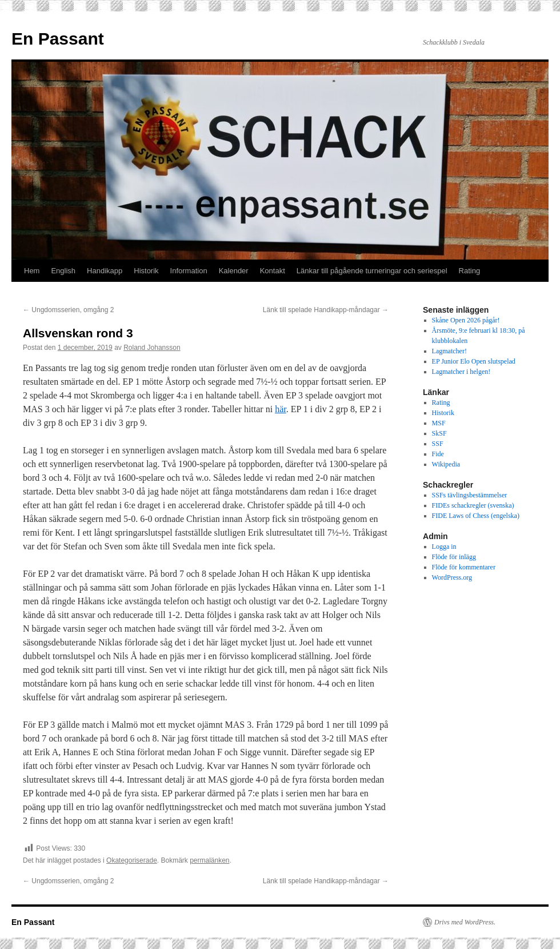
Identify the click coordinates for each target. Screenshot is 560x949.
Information (189, 271)
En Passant (58, 39)
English (63, 271)
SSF (438, 444)
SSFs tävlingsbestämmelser (470, 495)
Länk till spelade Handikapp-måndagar (326, 310)
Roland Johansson (152, 348)
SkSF (439, 433)
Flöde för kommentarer (464, 567)
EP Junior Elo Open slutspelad (474, 361)
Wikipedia (446, 464)
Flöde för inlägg (454, 557)
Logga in (444, 547)
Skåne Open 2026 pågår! (466, 320)
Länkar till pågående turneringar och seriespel (372, 271)
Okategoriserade (132, 860)
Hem (32, 271)
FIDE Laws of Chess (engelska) (476, 516)
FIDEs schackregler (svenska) (473, 505)
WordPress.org (452, 577)
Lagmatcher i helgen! (461, 372)
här (281, 409)
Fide (438, 454)
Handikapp (105, 271)
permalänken (209, 860)
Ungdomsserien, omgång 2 (68, 310)
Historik (146, 271)
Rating (470, 271)
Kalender (234, 271)
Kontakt (273, 271)
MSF (439, 423)
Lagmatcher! (449, 351)
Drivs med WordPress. (465, 922)
